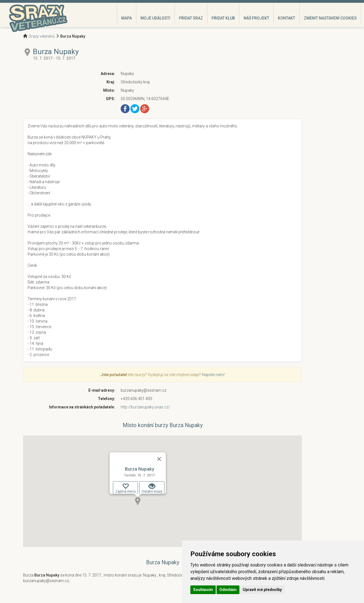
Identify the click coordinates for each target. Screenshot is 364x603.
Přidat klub (223, 18)
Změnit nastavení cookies (330, 18)
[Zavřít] (159, 459)
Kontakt (287, 18)
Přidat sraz (191, 18)
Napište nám (213, 375)
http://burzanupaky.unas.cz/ (145, 407)
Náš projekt (256, 18)
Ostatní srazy (152, 488)
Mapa (127, 18)
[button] (138, 501)
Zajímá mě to (126, 488)
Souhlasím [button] (203, 590)
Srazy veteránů (42, 36)
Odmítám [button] (228, 590)
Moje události (155, 18)
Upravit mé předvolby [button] (262, 590)
